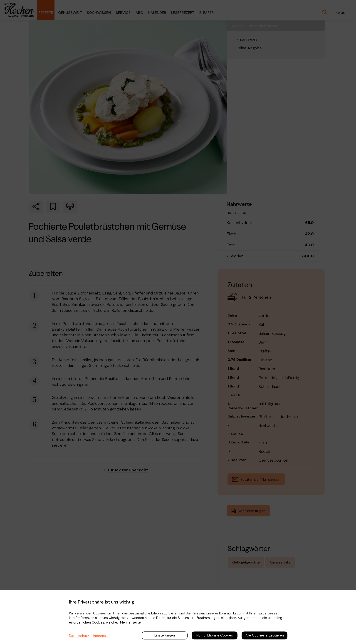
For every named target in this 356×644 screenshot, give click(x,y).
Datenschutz (79, 636)
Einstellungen (165, 635)
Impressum (102, 636)
